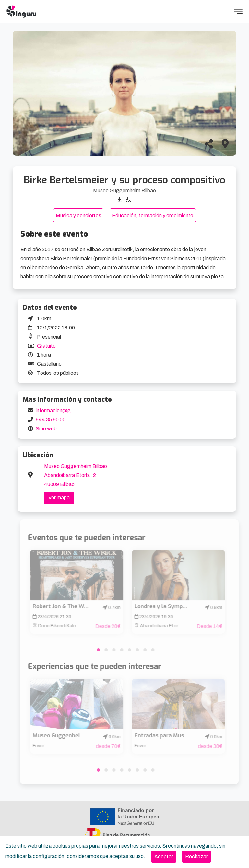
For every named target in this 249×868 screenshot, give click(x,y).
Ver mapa (59, 498)
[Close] (164, 857)
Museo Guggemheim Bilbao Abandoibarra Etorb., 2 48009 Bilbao (76, 475)
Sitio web (46, 429)
